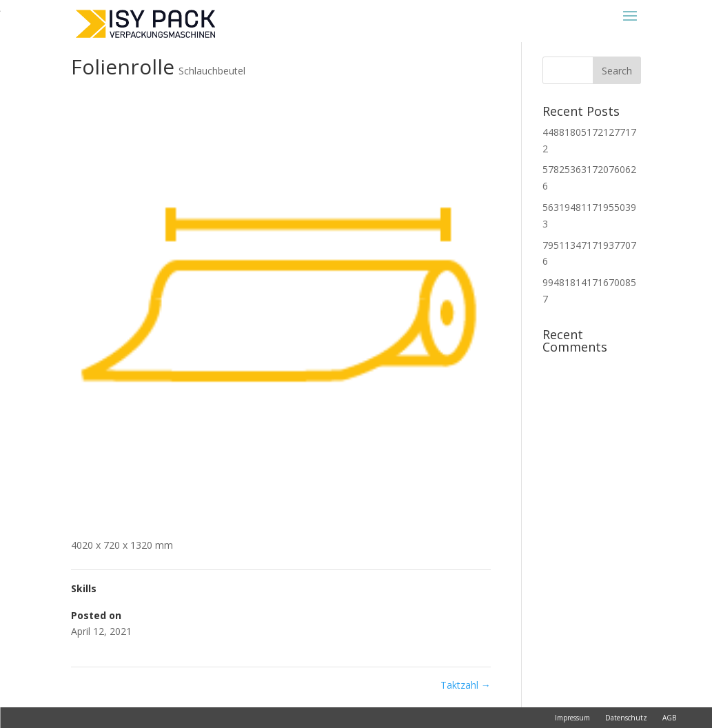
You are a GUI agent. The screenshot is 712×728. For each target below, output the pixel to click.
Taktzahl (466, 685)
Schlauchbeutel (212, 71)
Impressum (572, 718)
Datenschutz (626, 718)
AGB (669, 718)
